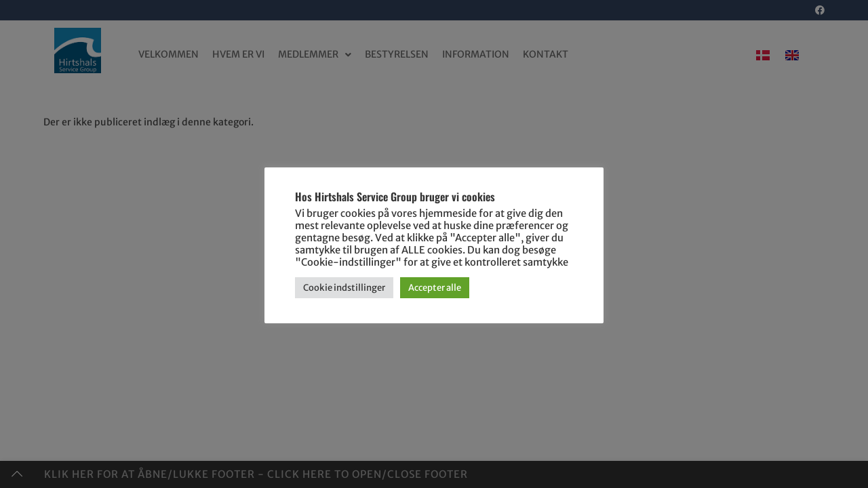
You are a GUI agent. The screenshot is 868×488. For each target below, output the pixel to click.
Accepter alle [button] (435, 288)
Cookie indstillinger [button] (344, 288)
